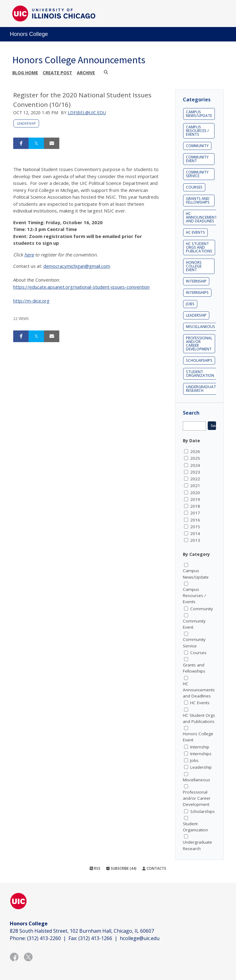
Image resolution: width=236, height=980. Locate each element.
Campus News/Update (199, 114)
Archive (86, 73)
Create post (57, 73)
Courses (194, 187)
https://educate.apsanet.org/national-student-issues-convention (81, 287)
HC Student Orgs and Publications (199, 247)
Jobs (190, 304)
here (29, 255)
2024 (195, 465)
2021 (195, 486)
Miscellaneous (201, 327)
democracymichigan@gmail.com (77, 266)
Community (197, 146)
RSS (95, 868)
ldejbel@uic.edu (87, 113)
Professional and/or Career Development (199, 344)
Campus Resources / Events (197, 131)
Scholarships (199, 360)
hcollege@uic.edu (140, 938)
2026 (195, 451)
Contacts (154, 868)
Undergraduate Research (202, 389)
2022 (195, 479)
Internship (196, 281)
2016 (195, 520)
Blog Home (25, 73)
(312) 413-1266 (95, 938)
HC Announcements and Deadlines (203, 217)
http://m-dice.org (31, 301)
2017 (195, 513)
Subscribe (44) (121, 868)
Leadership (26, 123)
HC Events (195, 232)
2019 (195, 499)
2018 (195, 506)
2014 (195, 533)
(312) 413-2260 (44, 938)
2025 (195, 458)
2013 (195, 540)
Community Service (197, 174)
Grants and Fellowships (198, 200)
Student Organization (200, 374)
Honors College (29, 34)
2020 (195, 493)
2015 (195, 527)
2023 (195, 472)
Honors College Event (194, 266)
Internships (197, 293)
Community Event (197, 159)
